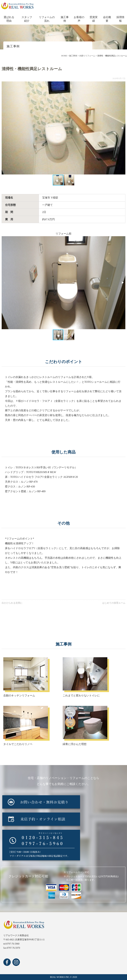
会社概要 (107, 19)
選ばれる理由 (9, 19)
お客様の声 (79, 19)
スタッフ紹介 (27, 19)
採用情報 (120, 19)
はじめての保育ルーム (114, 603)
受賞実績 (94, 19)
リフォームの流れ (47, 19)
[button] (122, 128)
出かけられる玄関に (12, 603)
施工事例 (65, 19)
